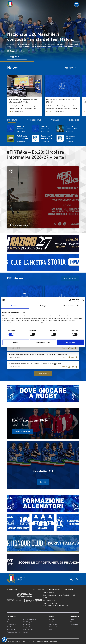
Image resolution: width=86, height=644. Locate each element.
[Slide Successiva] (13, 29)
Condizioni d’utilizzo (21, 641)
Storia (9, 622)
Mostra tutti (38, 589)
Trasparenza (11, 629)
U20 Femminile (53, 627)
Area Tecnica (11, 627)
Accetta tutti (70, 342)
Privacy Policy (31, 641)
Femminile (52, 622)
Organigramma (12, 624)
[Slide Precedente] (8, 29)
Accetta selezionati (43, 342)
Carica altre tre (43, 373)
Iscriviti (43, 482)
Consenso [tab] (15, 306)
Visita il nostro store (22, 432)
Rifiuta (16, 342)
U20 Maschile (53, 624)
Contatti (26, 632)
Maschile (51, 619)
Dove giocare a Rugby (30, 619)
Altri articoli (70, 278)
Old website (11, 641)
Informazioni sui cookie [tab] (71, 306)
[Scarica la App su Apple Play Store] (71, 579)
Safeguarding (27, 627)
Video (72, 622)
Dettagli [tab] (43, 306)
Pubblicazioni (74, 624)
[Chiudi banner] (83, 300)
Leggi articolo (17, 57)
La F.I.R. (9, 619)
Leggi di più (70, 68)
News (50, 629)
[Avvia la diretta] (43, 171)
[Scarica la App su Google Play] (77, 579)
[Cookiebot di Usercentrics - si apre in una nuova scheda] (70, 300)
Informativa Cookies (42, 641)
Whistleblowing (53, 641)
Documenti (27, 624)
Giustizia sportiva (28, 622)
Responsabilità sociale (14, 632)
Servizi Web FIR (28, 629)
